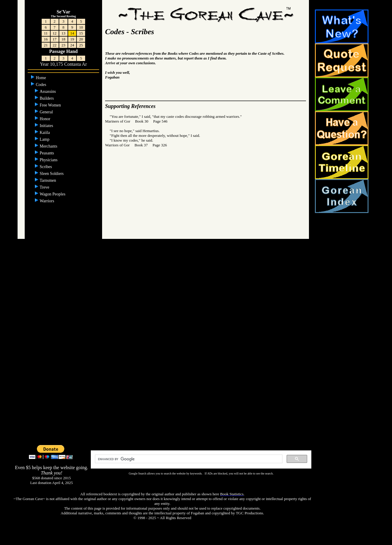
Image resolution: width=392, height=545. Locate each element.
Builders (47, 98)
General (47, 112)
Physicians (49, 160)
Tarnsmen (48, 180)
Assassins (48, 91)
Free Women (51, 105)
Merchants (49, 146)
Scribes (46, 167)
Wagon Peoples (53, 194)
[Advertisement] (196, 350)
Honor (45, 119)
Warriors (47, 201)
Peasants (47, 153)
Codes (42, 85)
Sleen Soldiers (52, 174)
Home (41, 78)
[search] (188, 459)
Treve (45, 187)
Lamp (45, 139)
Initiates (47, 126)
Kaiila (45, 133)
